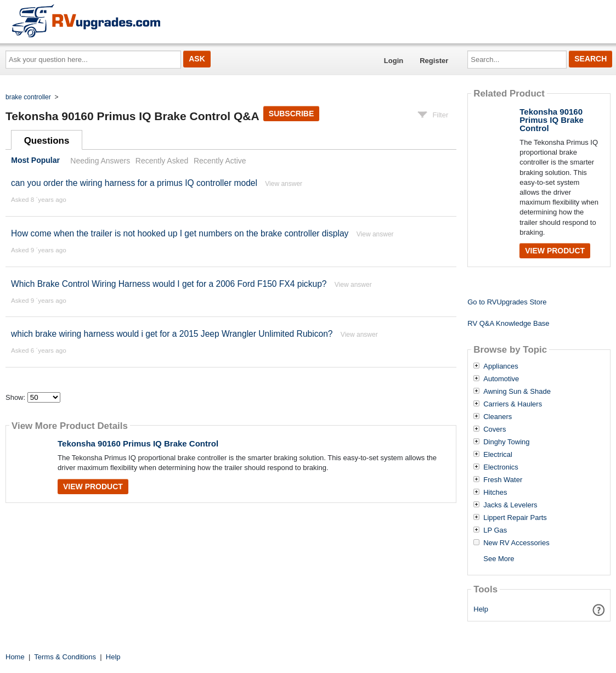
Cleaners (498, 417)
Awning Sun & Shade (517, 392)
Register (434, 61)
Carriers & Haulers (513, 404)
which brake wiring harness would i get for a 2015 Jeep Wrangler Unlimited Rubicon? (172, 334)
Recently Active (220, 161)
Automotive (501, 379)
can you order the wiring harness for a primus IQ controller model (134, 183)
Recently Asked (162, 161)
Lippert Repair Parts (515, 518)
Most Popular (35, 161)
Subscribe (291, 114)
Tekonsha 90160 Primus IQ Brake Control (138, 443)
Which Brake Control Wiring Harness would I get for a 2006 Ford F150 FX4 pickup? (169, 284)
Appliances (501, 366)
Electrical (498, 455)
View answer (284, 184)
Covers (495, 429)
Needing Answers (100, 161)
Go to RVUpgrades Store (507, 302)
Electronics (501, 467)
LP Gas (495, 530)
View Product (93, 487)
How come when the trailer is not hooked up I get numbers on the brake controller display (180, 233)
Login (394, 61)
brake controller (28, 97)
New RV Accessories (516, 543)
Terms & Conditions (65, 657)
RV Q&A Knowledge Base (508, 323)
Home (15, 657)
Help (481, 609)
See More (499, 559)
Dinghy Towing (506, 442)
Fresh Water (503, 480)
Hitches (495, 493)
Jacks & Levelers (510, 505)
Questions (47, 141)
